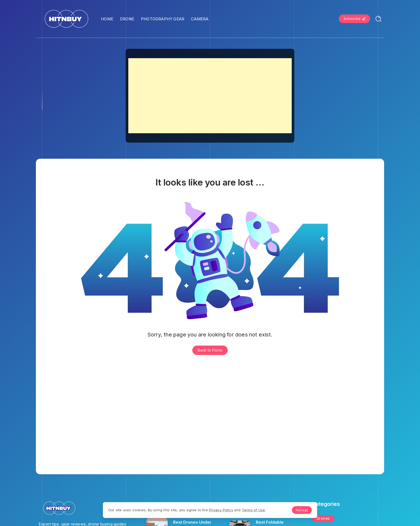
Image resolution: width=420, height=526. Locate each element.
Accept (302, 510)
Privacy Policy (221, 510)
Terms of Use (253, 510)
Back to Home (210, 350)
